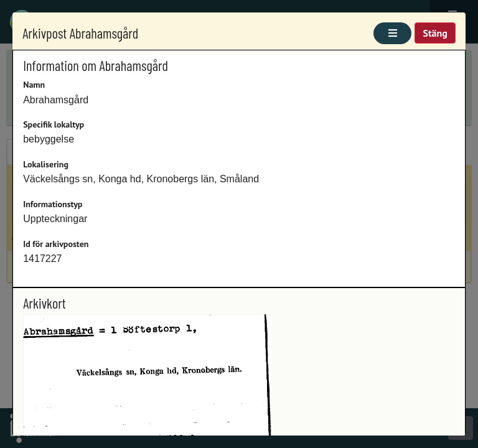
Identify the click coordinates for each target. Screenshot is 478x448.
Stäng (435, 33)
